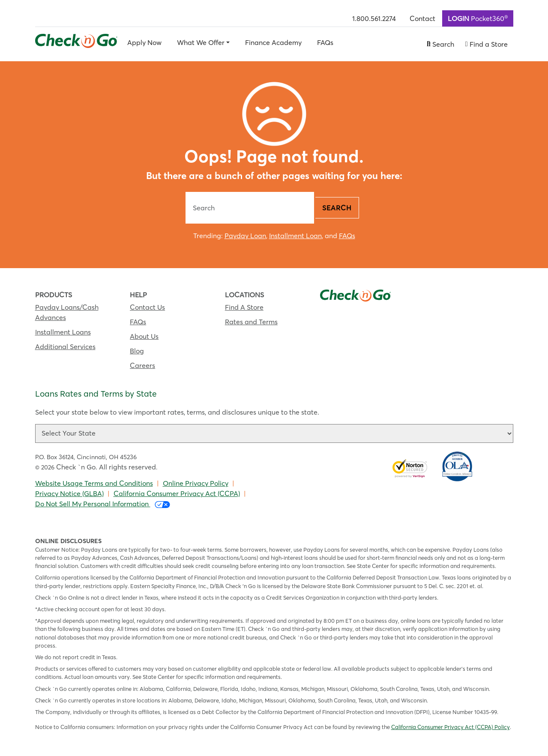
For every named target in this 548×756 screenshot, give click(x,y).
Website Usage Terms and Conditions (94, 483)
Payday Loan (245, 236)
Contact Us (147, 307)
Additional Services (65, 347)
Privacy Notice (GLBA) (69, 493)
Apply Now (144, 42)
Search (337, 208)
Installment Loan (295, 236)
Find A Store (244, 307)
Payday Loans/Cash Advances (67, 312)
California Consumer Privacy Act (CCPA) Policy (451, 727)
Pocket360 (478, 18)
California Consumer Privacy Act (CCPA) (177, 493)
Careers (142, 365)
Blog (137, 351)
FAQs (325, 42)
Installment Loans (63, 332)
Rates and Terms (251, 322)
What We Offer (201, 42)
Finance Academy (273, 42)
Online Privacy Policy (196, 483)
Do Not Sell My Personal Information (103, 504)
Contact (422, 18)
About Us (144, 336)
